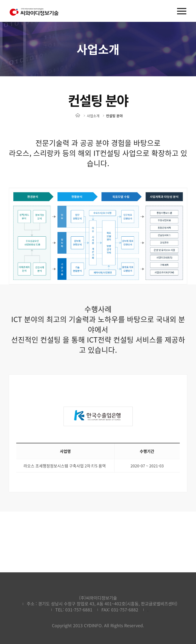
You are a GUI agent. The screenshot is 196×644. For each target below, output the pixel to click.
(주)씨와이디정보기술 (34, 12)
